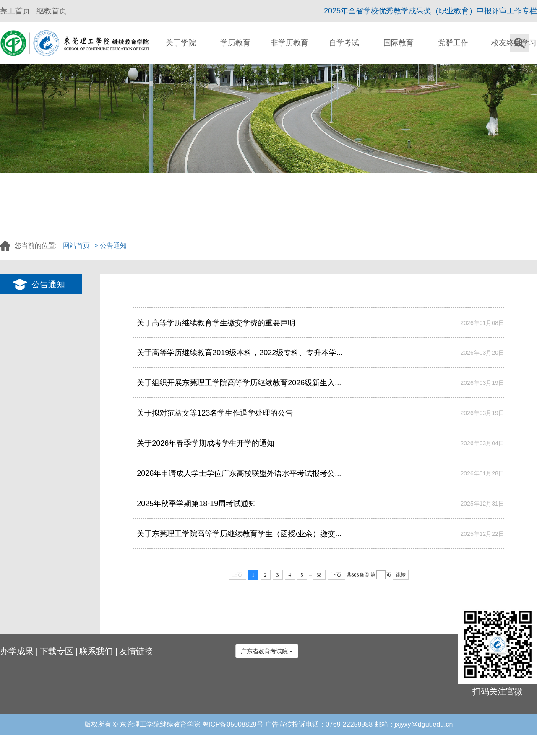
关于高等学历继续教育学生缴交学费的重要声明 (216, 323)
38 (319, 575)
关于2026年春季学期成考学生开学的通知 (206, 443)
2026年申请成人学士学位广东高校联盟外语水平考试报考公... (239, 473)
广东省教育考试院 (267, 651)
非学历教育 (289, 43)
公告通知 (113, 246)
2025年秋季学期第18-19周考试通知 (196, 504)
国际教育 (399, 43)
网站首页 (76, 246)
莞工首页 (15, 11)
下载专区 (57, 651)
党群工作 (453, 43)
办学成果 (17, 651)
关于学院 (181, 43)
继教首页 (52, 11)
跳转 (401, 575)
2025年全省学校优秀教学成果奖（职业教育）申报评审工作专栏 (430, 11)
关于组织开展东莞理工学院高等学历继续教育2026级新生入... (239, 383)
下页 (336, 575)
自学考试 (344, 43)
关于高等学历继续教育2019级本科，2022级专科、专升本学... (240, 353)
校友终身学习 (514, 43)
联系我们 (96, 651)
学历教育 (235, 43)
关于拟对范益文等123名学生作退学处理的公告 (215, 413)
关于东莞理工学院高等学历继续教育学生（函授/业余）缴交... (239, 534)
